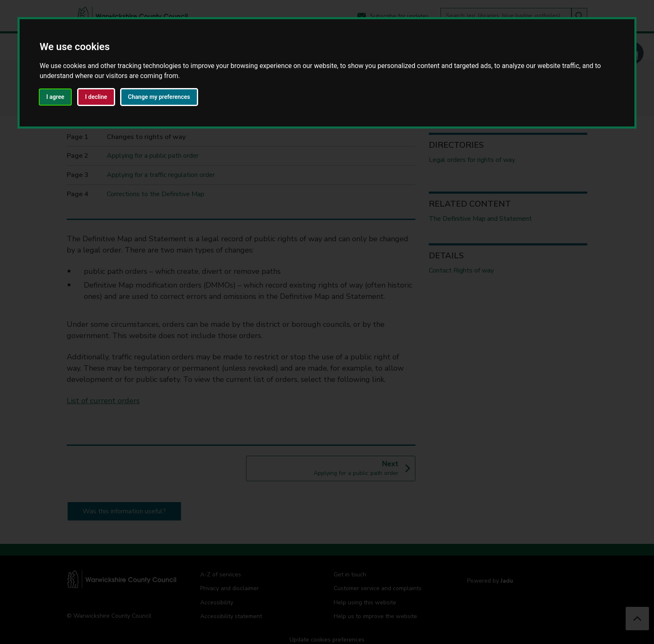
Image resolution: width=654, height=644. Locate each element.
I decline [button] (96, 97)
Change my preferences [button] (159, 97)
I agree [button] (55, 97)
